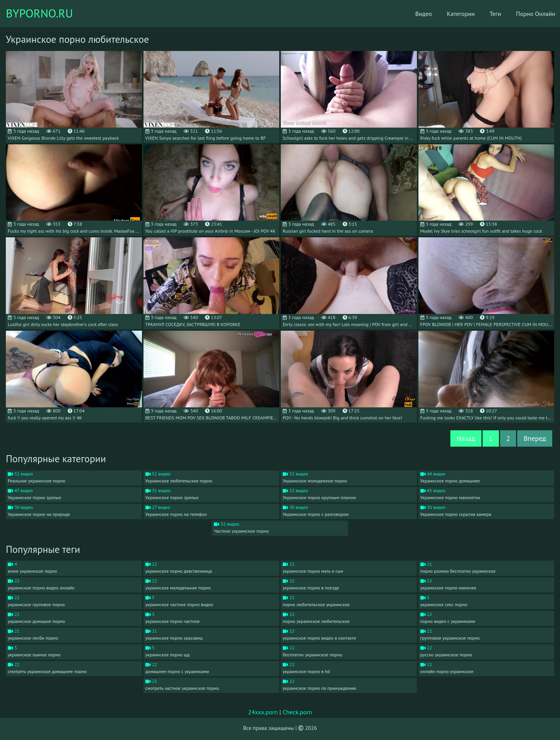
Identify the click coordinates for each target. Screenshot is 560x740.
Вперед (535, 438)
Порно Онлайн (527, 14)
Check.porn (297, 712)
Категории (450, 14)
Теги (485, 14)
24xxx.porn (263, 712)
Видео (412, 14)
